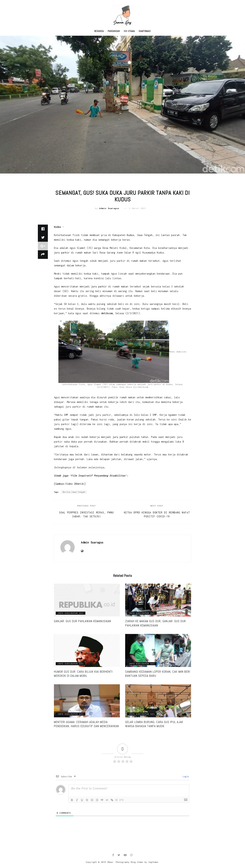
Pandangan (114, 31)
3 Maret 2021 (138, 208)
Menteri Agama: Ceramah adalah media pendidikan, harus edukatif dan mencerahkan (86, 724)
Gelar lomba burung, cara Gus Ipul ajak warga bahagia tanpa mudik (154, 724)
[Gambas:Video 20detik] (70, 484)
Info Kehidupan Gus (71, 613)
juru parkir (62, 253)
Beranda (99, 31)
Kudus (130, 235)
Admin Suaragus (109, 208)
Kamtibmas (145, 31)
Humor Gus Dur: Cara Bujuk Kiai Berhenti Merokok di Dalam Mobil (83, 674)
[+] (122, 800)
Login (185, 777)
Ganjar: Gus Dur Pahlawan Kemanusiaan (82, 621)
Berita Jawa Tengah (74, 492)
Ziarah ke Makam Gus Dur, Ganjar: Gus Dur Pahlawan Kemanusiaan (156, 623)
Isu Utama (129, 31)
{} (117, 800)
